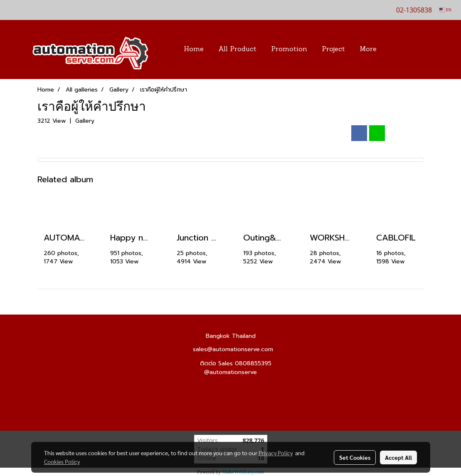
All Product (237, 50)
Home (194, 50)
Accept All (398, 457)
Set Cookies (355, 457)
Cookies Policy (62, 461)
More (368, 50)
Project (333, 50)
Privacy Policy (276, 453)
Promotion (289, 50)
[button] (396, 50)
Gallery (85, 121)
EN (445, 10)
